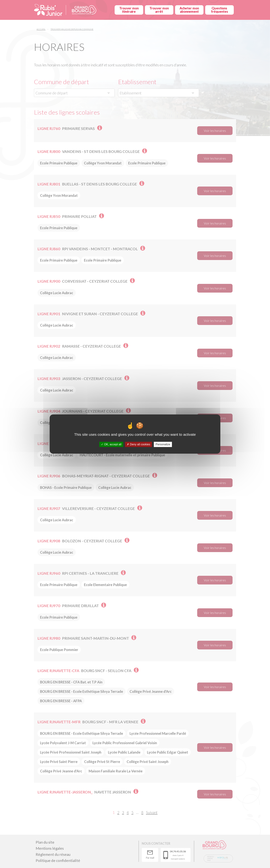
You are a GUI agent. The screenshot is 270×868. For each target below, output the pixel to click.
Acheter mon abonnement (189, 10)
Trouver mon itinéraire (129, 10)
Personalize (163, 444)
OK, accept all (111, 444)
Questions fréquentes (219, 10)
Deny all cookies (138, 444)
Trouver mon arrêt (159, 10)
